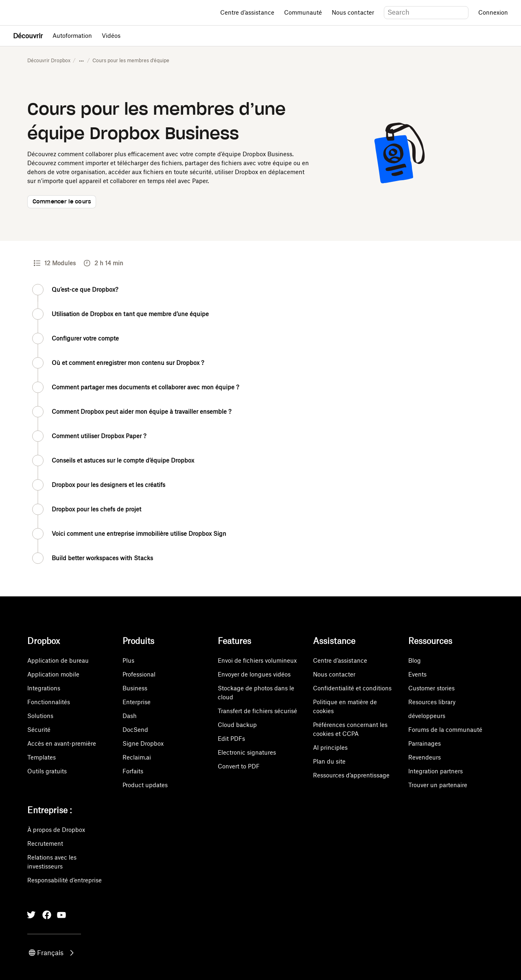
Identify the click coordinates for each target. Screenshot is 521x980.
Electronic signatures (247, 752)
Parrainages (425, 743)
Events (417, 674)
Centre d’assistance (247, 12)
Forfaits (133, 771)
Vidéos (111, 36)
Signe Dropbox (143, 743)
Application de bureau (58, 660)
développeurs (427, 716)
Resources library (432, 702)
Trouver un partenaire (438, 785)
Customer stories (431, 688)
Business (135, 688)
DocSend (135, 730)
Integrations (44, 688)
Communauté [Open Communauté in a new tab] (303, 12)
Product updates (145, 785)
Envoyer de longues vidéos (254, 674)
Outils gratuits (47, 771)
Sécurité (39, 730)
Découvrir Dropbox (49, 60)
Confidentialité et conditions (352, 688)
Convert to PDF (239, 766)
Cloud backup (237, 725)
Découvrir (28, 36)
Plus (128, 660)
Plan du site (329, 761)
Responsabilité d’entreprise (65, 880)
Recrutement (45, 844)
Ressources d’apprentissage (351, 775)
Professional (139, 674)
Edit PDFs (231, 739)
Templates (42, 757)
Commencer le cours (62, 202)
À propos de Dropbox (56, 830)
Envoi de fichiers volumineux (257, 660)
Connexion (493, 12)
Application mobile (53, 674)
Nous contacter (353, 12)
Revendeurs (425, 757)
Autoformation (72, 36)
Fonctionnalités (49, 702)
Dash (130, 716)
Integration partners (436, 771)
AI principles (330, 748)
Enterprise (137, 702)
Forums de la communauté (445, 730)
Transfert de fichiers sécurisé (257, 711)
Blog (415, 660)
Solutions (40, 716)
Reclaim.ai (137, 757)
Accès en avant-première (62, 743)
